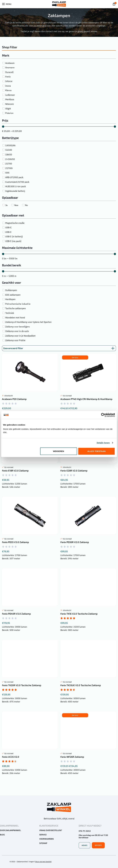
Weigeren (59, 451)
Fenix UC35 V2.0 (11, 757)
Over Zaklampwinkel (10, 830)
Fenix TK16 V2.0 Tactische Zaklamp (79, 614)
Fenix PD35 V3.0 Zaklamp (15, 542)
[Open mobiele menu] (7, 4)
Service (43, 835)
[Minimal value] (59, 127)
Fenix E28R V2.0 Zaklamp (74, 471)
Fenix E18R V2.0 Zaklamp (15, 471)
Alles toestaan (96, 451)
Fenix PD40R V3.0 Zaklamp (16, 614)
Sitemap (43, 843)
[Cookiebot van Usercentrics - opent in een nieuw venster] (103, 415)
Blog (2, 835)
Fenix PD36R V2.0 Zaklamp (75, 542)
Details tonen (103, 443)
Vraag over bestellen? (51, 830)
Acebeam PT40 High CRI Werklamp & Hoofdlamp (86, 399)
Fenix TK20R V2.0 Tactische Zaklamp (22, 685)
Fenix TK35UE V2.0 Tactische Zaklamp (81, 685)
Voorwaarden (46, 839)
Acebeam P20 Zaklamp (14, 399)
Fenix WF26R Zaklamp (72, 757)
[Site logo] (59, 4)
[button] (75, 357)
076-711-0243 (85, 831)
